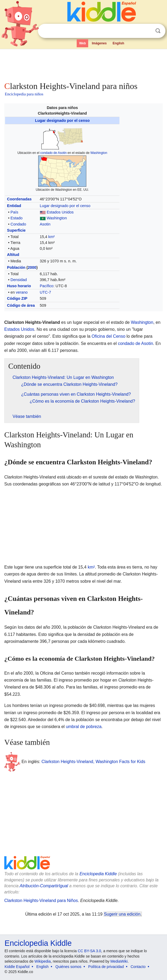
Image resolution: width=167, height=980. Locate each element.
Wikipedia (43, 961)
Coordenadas (19, 199)
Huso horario (19, 286)
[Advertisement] (83, 64)
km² (52, 237)
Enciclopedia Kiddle (98, 874)
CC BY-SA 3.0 (89, 951)
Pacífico (47, 286)
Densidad (19, 280)
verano (22, 292)
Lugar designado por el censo (62, 120)
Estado (16, 218)
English (119, 43)
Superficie (16, 230)
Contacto (138, 967)
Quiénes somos (68, 967)
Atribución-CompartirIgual (44, 886)
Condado (18, 224)
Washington (99, 153)
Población (16, 267)
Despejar (147, 31)
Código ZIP (17, 298)
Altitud (13, 255)
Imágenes (99, 43)
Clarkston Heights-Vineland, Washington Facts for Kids (93, 762)
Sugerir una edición (122, 914)
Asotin (45, 224)
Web (82, 43)
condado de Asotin (54, 153)
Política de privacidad (106, 967)
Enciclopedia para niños (24, 94)
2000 (32, 267)
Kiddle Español (17, 967)
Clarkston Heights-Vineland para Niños (41, 901)
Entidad (14, 206)
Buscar (158, 31)
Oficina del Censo (108, 336)
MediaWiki (119, 961)
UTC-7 (45, 292)
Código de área (21, 305)
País (14, 212)
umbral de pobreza (83, 727)
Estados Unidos (60, 212)
